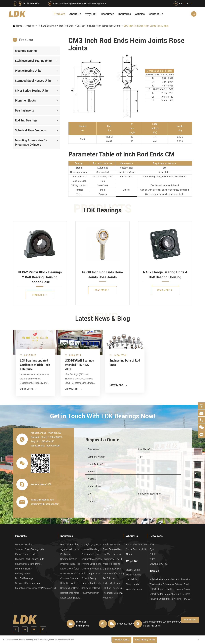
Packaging (66, 554)
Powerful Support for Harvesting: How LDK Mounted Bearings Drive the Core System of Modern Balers (171, 599)
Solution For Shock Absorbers (92, 588)
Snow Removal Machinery (113, 549)
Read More (39, 295)
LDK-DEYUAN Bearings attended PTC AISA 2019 (79, 365)
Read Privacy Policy (145, 640)
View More (29, 389)
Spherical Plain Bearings (30, 130)
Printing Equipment (91, 564)
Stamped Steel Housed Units (33, 81)
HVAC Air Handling (70, 545)
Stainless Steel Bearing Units (33, 61)
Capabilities (132, 580)
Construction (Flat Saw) (92, 554)
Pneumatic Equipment (113, 593)
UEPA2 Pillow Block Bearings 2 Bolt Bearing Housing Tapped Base (40, 277)
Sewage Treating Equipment (71, 559)
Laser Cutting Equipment (71, 598)
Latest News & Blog (103, 319)
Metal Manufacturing (113, 574)
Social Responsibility (137, 549)
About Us (75, 14)
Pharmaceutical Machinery (71, 564)
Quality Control (134, 570)
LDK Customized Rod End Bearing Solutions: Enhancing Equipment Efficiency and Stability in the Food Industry (171, 589)
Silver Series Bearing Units (32, 91)
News (129, 554)
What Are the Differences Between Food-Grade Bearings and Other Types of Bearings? (171, 584)
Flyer (152, 549)
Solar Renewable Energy (71, 583)
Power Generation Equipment (71, 574)
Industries (125, 14)
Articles (140, 14)
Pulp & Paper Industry (92, 574)
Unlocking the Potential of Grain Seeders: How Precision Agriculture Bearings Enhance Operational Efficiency (171, 594)
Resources (107, 14)
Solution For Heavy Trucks (71, 588)
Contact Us (156, 14)
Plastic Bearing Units (28, 71)
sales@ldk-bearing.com (65, 3)
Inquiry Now (190, 620)
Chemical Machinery (92, 559)
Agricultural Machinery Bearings (71, 549)
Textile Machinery (111, 583)
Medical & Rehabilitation (92, 569)
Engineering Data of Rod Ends (125, 363)
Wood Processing (111, 564)
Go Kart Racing (89, 578)
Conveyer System (69, 578)
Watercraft (108, 598)
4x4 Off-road (109, 578)
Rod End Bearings (47, 26)
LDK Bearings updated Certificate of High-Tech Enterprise (35, 365)
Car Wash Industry (112, 554)
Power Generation (90, 593)
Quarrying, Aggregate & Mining (92, 545)
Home (19, 26)
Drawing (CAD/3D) (159, 564)
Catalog (153, 554)
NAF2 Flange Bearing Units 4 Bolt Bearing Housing (165, 275)
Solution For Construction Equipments (113, 588)
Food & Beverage (111, 545)
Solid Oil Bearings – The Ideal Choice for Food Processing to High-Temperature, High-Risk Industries (171, 580)
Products (59, 14)
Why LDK (91, 14)
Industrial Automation (92, 583)
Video (152, 559)
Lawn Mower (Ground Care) (71, 569)
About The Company (136, 545)
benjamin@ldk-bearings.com (91, 3)
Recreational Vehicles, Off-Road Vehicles (71, 593)
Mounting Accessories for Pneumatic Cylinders (31, 143)
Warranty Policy (134, 589)
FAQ (152, 545)
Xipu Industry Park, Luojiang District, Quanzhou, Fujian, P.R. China (167, 624)
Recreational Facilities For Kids (113, 559)
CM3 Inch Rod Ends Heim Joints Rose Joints (146, 26)
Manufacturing (134, 575)
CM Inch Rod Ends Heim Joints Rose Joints (99, 26)
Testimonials (133, 584)
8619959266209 (31, 3)
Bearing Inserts (24, 111)
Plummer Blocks (25, 101)
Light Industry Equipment (113, 569)
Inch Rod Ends (66, 26)
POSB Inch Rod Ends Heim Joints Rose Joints (102, 275)
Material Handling (90, 549)
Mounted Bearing (26, 51)
